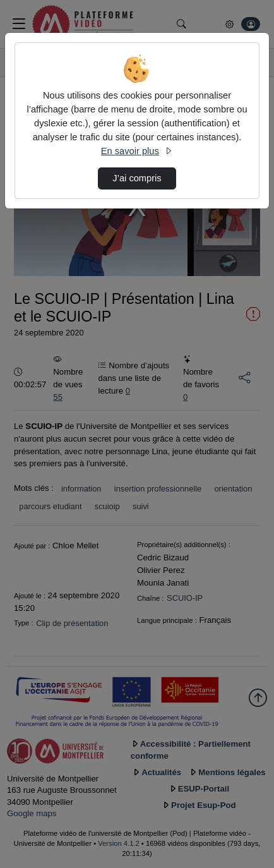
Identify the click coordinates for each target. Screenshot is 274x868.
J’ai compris (137, 178)
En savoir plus (137, 151)
